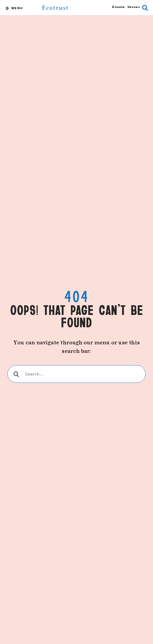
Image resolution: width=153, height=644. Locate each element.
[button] (145, 8)
